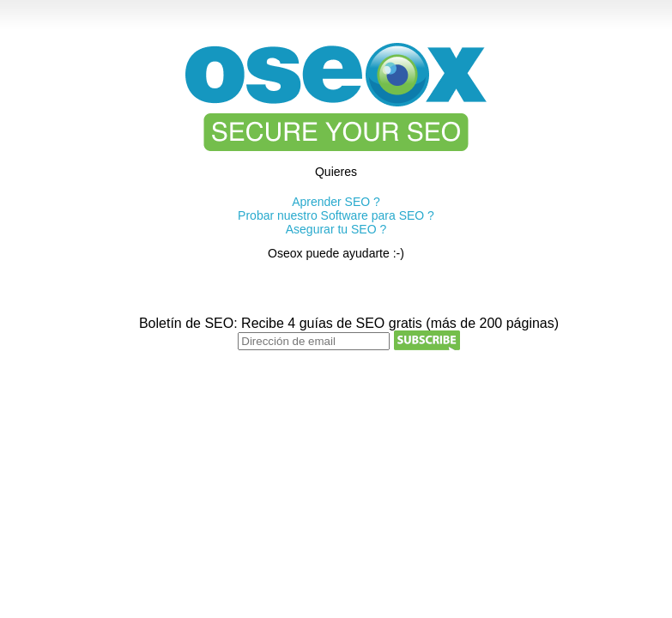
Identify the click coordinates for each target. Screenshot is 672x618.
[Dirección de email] (314, 341)
